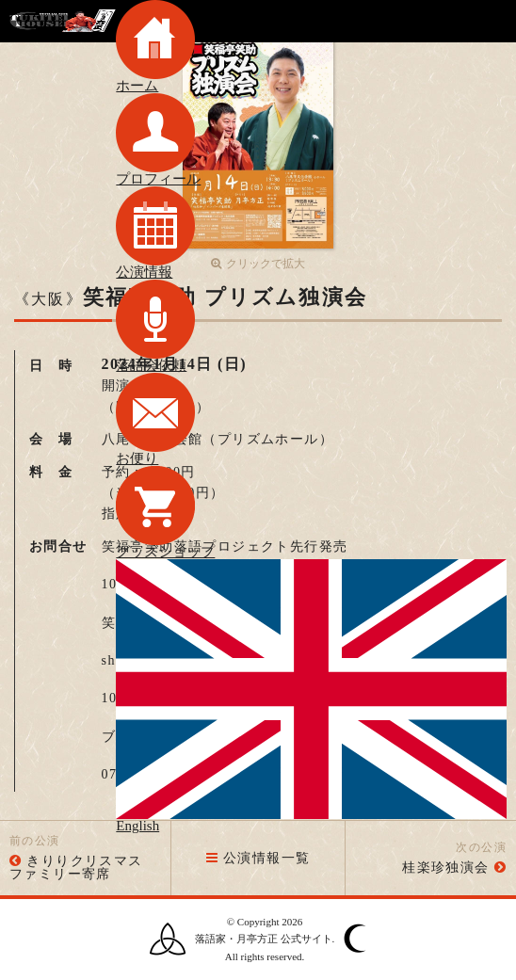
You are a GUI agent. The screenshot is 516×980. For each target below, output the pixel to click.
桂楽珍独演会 (445, 868)
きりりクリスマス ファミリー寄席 (83, 868)
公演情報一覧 (258, 858)
